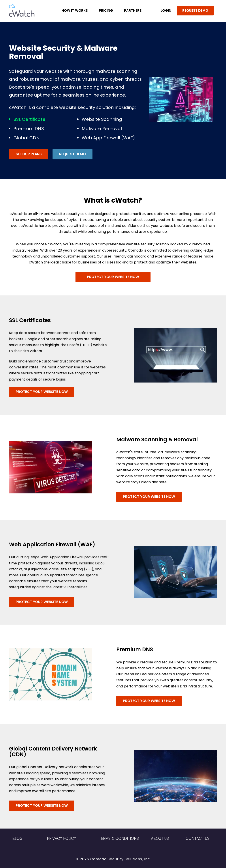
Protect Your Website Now (113, 277)
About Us (160, 838)
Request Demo (73, 154)
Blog (17, 838)
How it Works (75, 10)
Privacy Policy (61, 838)
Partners (133, 10)
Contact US (198, 838)
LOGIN (166, 10)
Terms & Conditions (119, 838)
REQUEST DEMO (195, 10)
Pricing (106, 10)
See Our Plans (29, 154)
